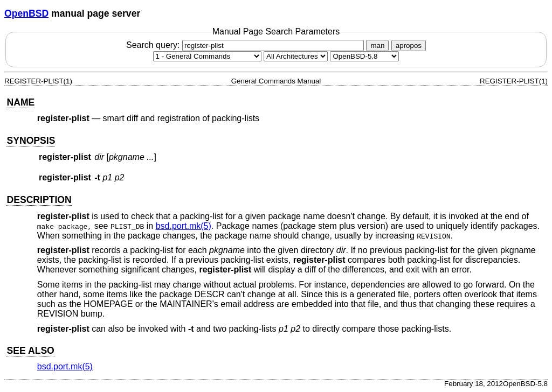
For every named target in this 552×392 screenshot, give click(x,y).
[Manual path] (364, 56)
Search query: (246, 45)
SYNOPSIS (31, 141)
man (377, 45)
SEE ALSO (30, 351)
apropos (409, 45)
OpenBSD (26, 13)
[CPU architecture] (296, 56)
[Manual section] (207, 56)
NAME (20, 102)
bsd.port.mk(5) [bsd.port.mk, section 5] (184, 226)
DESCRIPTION (39, 200)
